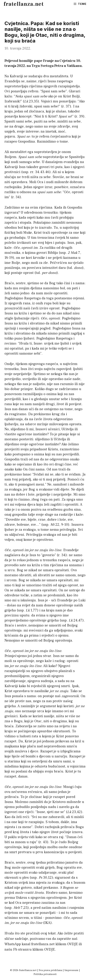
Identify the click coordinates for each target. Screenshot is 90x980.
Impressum (71, 970)
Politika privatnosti (45, 974)
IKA (47, 923)
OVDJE (72, 944)
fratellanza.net (24, 4)
